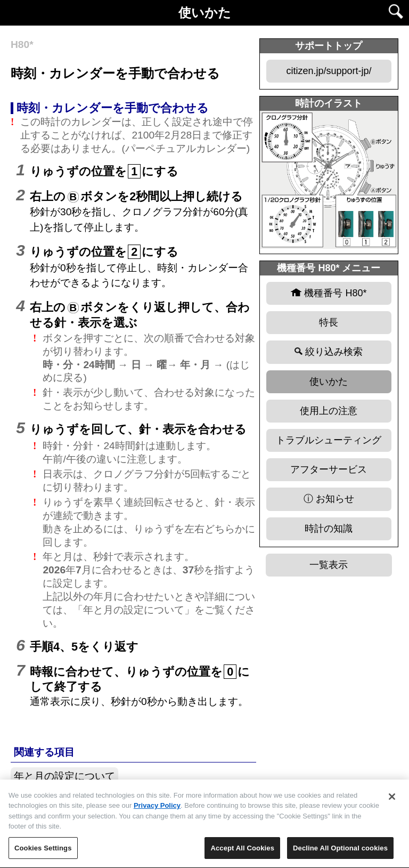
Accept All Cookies (242, 852)
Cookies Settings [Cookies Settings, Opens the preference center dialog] (43, 852)
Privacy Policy (157, 810)
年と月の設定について (64, 776)
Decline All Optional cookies (340, 852)
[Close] (392, 800)
